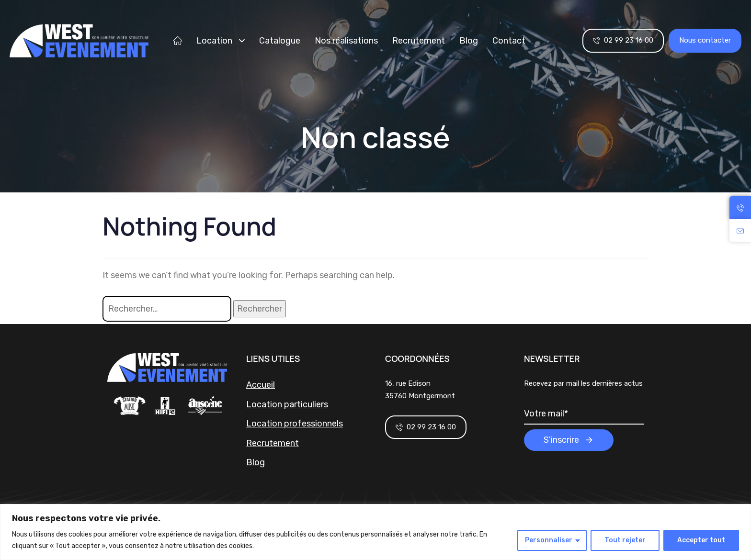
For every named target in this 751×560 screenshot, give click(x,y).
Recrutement (419, 41)
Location (221, 41)
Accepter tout (701, 540)
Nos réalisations (346, 41)
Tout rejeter (625, 540)
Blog (469, 41)
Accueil (261, 385)
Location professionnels (295, 424)
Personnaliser (549, 540)
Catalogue (280, 41)
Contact (509, 41)
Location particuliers (287, 404)
